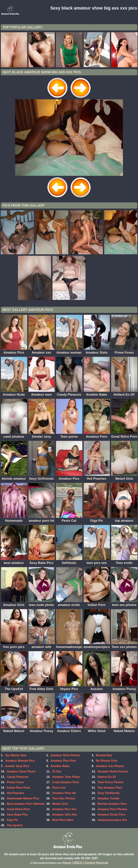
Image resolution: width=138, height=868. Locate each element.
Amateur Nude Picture (113, 771)
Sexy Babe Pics (17, 815)
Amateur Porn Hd (64, 793)
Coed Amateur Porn (66, 782)
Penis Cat (59, 788)
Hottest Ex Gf (107, 777)
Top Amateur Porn (110, 788)
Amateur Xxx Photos (110, 766)
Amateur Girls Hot (64, 815)
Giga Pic (13, 820)
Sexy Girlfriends (109, 793)
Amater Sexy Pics (17, 766)
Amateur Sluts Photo (21, 771)
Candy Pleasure (18, 777)
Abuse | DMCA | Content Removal (85, 863)
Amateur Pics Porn (63, 761)
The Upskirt (15, 825)
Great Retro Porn (18, 809)
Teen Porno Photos (111, 782)
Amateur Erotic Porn (112, 815)
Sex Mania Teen (16, 755)
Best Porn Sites (63, 820)
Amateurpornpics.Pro (112, 820)
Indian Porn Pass (19, 788)
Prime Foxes (15, 782)
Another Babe (60, 766)
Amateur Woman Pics (20, 761)
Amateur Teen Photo (66, 777)
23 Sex (57, 771)
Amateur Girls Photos (65, 755)
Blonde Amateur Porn (112, 804)
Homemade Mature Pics (23, 798)
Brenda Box (104, 755)
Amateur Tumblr (109, 798)
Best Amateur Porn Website (26, 804)
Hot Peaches (15, 793)
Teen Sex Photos (64, 798)
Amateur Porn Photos (112, 809)
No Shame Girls (107, 761)
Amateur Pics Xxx (64, 809)
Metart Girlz (60, 804)
